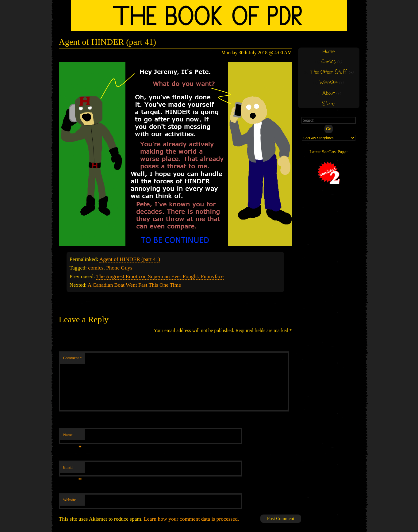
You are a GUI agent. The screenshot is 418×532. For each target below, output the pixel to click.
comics (96, 268)
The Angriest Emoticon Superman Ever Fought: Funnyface (160, 276)
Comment (73, 358)
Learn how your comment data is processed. (191, 519)
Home (329, 52)
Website (70, 500)
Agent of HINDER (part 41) (130, 259)
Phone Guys (119, 268)
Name (73, 436)
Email (73, 469)
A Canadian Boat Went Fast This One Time (134, 285)
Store (329, 104)
